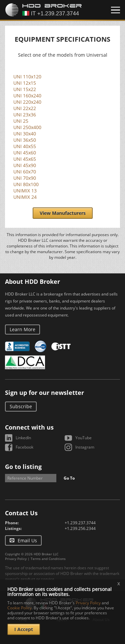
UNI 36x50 (25, 140)
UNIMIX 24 (25, 197)
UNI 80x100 (26, 184)
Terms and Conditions (48, 559)
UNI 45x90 (25, 165)
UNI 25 (21, 121)
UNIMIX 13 (25, 191)
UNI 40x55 (25, 146)
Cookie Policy (19, 608)
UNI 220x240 (27, 102)
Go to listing (23, 467)
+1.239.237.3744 (80, 523)
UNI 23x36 (25, 115)
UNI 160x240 (27, 96)
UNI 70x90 (25, 178)
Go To (69, 478)
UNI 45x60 (25, 153)
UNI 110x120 (27, 77)
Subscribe (21, 406)
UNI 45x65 (25, 159)
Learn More (22, 329)
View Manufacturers (63, 213)
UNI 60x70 (25, 172)
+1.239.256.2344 (80, 528)
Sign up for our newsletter (44, 393)
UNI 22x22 (25, 108)
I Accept (24, 629)
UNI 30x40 (25, 134)
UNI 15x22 (25, 89)
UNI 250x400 (27, 127)
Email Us (27, 540)
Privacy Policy (16, 559)
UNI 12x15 (25, 83)
